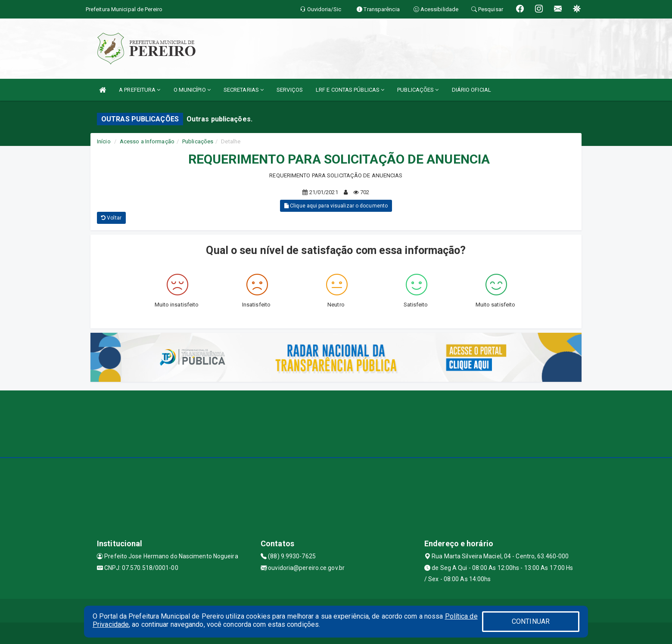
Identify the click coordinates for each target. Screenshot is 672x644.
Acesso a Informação (147, 141)
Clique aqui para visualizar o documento (336, 206)
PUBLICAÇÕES (418, 90)
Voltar (111, 218)
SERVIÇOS (290, 90)
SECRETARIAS (244, 90)
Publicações (198, 141)
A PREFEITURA (140, 90)
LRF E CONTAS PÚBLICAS (350, 90)
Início (104, 141)
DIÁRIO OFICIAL (471, 90)
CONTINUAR (531, 621)
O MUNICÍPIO (192, 90)
